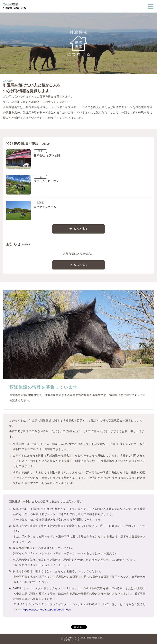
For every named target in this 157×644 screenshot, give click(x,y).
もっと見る (80, 229)
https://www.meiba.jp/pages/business (46, 610)
